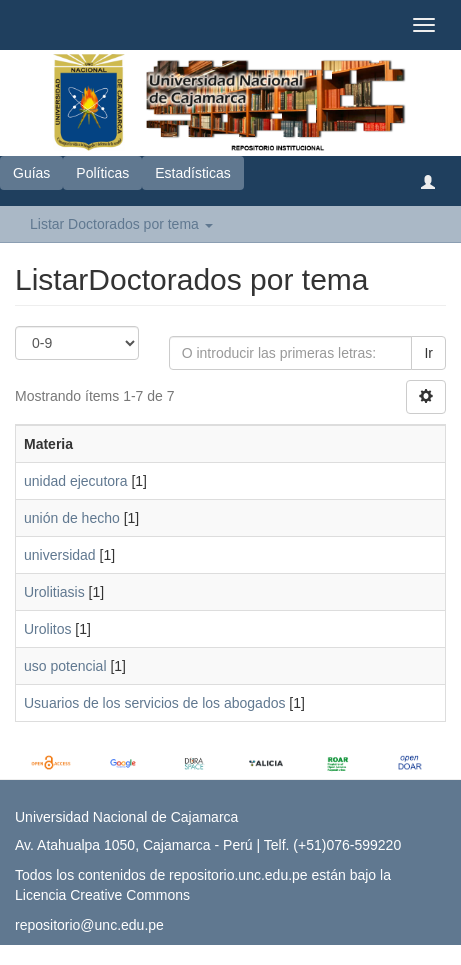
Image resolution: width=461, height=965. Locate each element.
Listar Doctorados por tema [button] (121, 224)
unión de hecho (72, 518)
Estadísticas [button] (192, 173)
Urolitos (47, 629)
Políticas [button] (102, 173)
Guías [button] (31, 173)
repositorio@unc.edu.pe (89, 925)
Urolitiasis (54, 592)
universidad (60, 555)
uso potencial (65, 666)
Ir (428, 353)
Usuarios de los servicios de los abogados (154, 703)
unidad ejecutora (76, 481)
